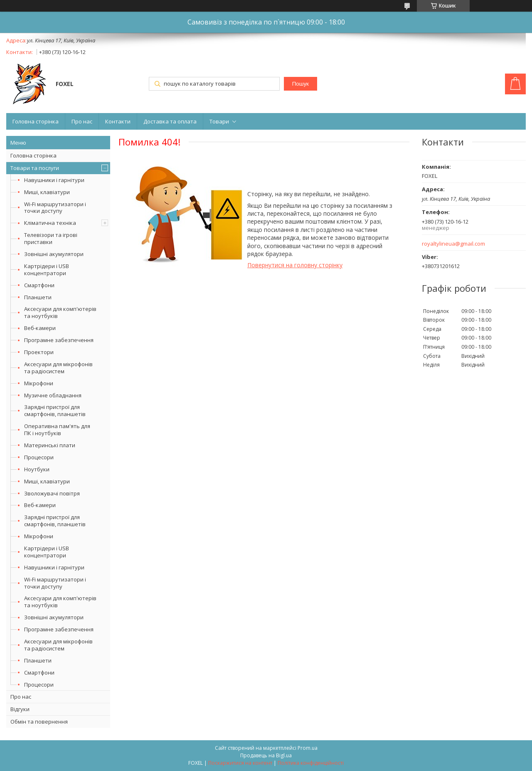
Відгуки (20, 709)
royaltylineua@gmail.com (453, 244)
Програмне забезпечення (59, 340)
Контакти (118, 121)
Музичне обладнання (53, 395)
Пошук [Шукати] (300, 84)
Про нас (82, 121)
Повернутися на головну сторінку (295, 265)
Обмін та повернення (39, 722)
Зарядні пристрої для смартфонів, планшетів (55, 410)
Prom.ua (308, 748)
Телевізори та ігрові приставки (51, 238)
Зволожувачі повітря (52, 493)
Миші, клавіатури (47, 192)
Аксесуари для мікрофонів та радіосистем (58, 368)
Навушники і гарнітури (54, 180)
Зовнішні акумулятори (54, 254)
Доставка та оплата (170, 121)
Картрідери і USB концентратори (47, 270)
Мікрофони (39, 383)
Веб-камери (40, 328)
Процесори (39, 457)
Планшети (38, 297)
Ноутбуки (37, 469)
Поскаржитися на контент (240, 763)
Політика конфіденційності (311, 763)
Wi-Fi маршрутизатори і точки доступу (55, 208)
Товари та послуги (35, 168)
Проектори (39, 352)
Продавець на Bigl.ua (266, 755)
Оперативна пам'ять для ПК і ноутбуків (57, 430)
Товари (219, 121)
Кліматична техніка (50, 223)
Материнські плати (50, 445)
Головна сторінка (36, 121)
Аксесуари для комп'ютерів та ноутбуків (60, 312)
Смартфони (39, 285)
